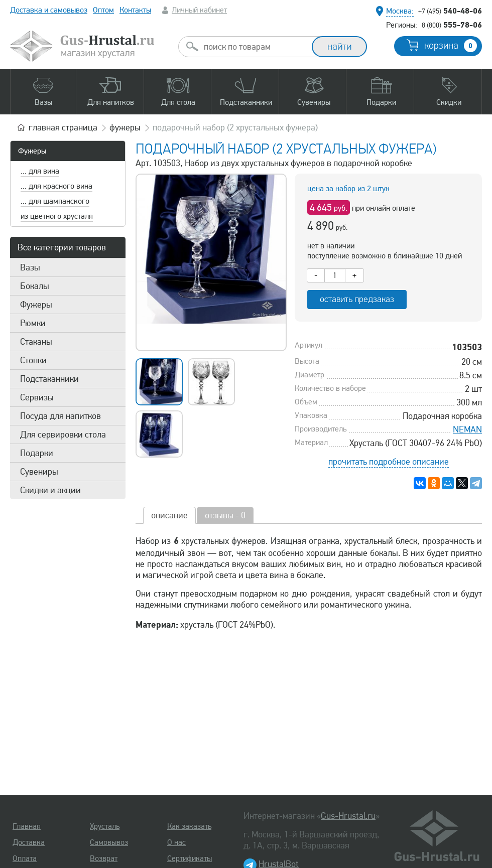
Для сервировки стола (63, 435)
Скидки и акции (50, 490)
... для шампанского (55, 201)
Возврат (104, 858)
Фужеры (32, 151)
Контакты (135, 10)
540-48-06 (450, 11)
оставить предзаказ (357, 299)
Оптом (103, 10)
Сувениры (39, 472)
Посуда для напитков (60, 416)
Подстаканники (49, 379)
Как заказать (189, 826)
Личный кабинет (199, 10)
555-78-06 (452, 25)
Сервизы (37, 397)
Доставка (29, 842)
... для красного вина (56, 186)
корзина (451, 46)
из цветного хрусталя (57, 216)
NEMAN (467, 429)
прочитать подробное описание (389, 462)
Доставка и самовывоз (49, 10)
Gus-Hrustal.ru (348, 816)
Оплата (25, 858)
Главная (27, 826)
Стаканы (36, 342)
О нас (176, 842)
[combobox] (254, 47)
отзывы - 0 (225, 515)
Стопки (33, 360)
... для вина (40, 171)
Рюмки (33, 323)
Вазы (30, 267)
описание (169, 515)
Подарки (37, 453)
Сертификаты (190, 858)
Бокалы (35, 286)
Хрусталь (105, 826)
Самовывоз (109, 842)
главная (63, 127)
